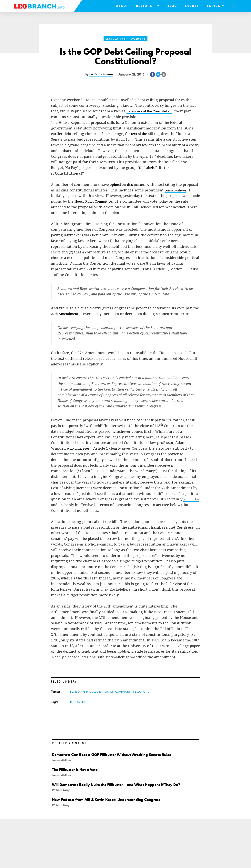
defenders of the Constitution (152, 111)
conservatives (63, 196)
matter (142, 184)
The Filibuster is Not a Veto (76, 770)
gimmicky (60, 505)
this (132, 184)
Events (190, 6)
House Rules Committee (130, 201)
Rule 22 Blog (79, 702)
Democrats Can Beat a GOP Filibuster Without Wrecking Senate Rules (115, 755)
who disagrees (80, 448)
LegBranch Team (101, 74)
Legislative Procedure (125, 39)
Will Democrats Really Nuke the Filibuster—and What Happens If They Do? (119, 785)
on (125, 184)
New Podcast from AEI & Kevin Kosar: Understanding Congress (109, 800)
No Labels (148, 168)
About (120, 6)
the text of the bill (141, 134)
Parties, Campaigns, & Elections (126, 692)
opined (116, 184)
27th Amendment (66, 314)
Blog (170, 6)
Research (146, 6)
